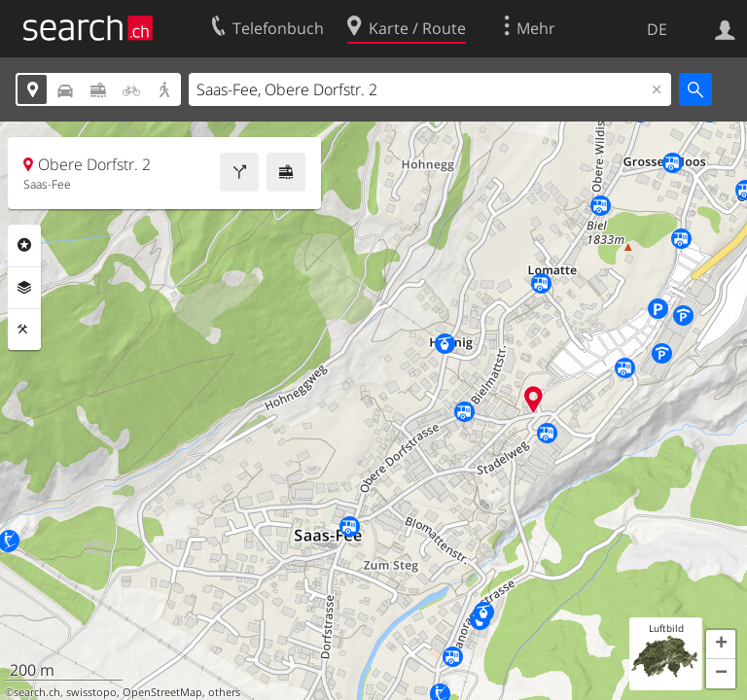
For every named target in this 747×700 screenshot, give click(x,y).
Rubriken (24, 245)
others (224, 692)
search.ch (37, 692)
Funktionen (24, 330)
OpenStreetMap (162, 692)
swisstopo (91, 692)
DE (657, 29)
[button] (721, 645)
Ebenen (24, 288)
